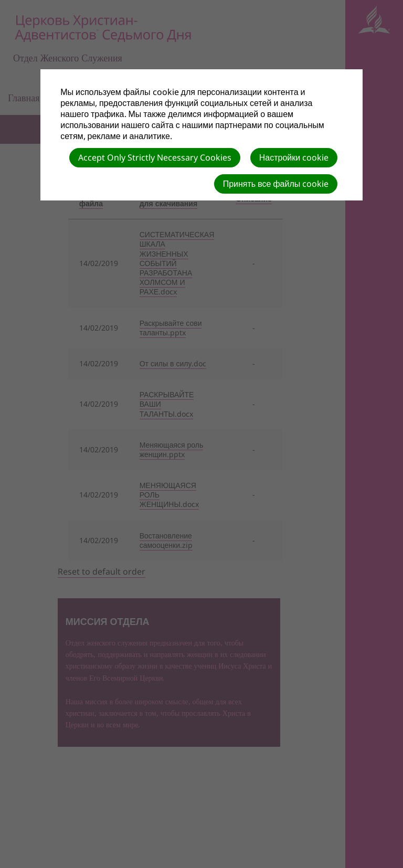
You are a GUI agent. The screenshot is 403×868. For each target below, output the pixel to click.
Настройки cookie (294, 157)
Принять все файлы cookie (276, 184)
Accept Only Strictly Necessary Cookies (155, 157)
